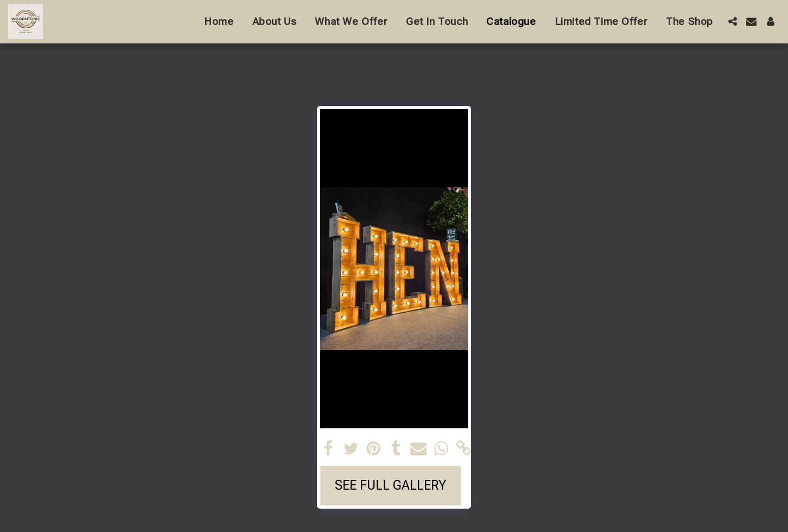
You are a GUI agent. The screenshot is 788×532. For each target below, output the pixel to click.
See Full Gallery (390, 485)
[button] (732, 21)
